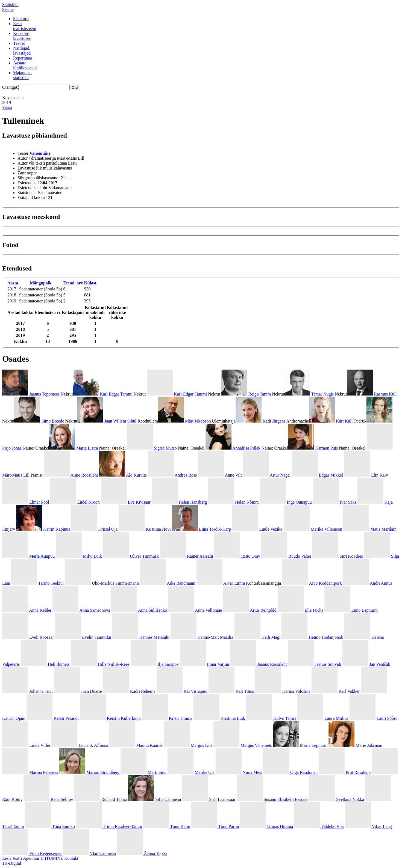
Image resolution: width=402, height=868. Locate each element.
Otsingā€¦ (11, 87)
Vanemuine (40, 153)
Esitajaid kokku (31, 197)
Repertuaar (23, 58)
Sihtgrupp (26, 178)
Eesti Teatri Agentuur (21, 858)
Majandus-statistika (22, 75)
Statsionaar (27, 193)
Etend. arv (73, 283)
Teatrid (19, 43)
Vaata (7, 107)
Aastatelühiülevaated (25, 65)
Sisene (8, 9)
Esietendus (27, 183)
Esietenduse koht (32, 188)
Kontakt (71, 858)
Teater (23, 153)
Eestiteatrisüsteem (25, 26)
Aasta (13, 283)
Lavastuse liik (30, 168)
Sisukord (21, 19)
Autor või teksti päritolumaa (42, 163)
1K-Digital (12, 863)
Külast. (91, 283)
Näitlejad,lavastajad (22, 51)
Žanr (22, 173)
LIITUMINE (52, 858)
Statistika (10, 5)
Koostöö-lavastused (22, 36)
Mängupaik (41, 283)
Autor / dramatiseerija (37, 158)
